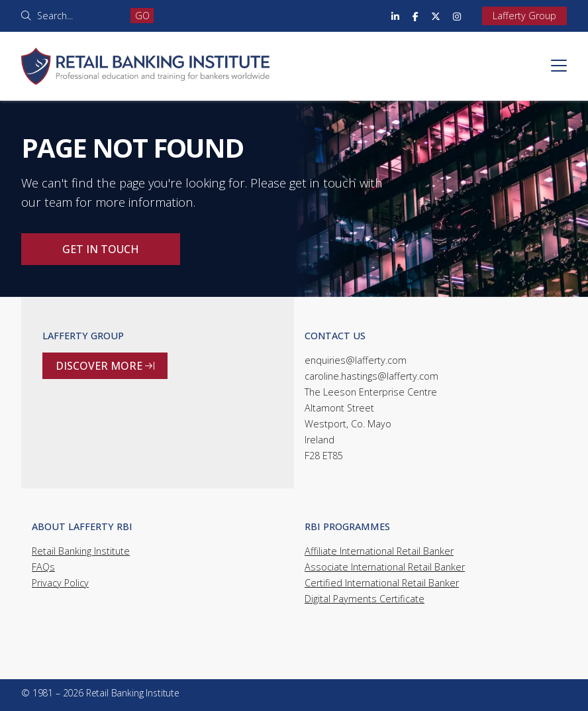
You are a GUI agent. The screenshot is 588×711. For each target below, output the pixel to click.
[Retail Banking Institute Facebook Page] (416, 16)
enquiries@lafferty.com (356, 360)
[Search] (79, 16)
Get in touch (101, 249)
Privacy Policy (60, 583)
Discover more (105, 366)
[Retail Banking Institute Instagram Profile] (457, 16)
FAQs (43, 567)
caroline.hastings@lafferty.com (371, 376)
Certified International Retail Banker (382, 583)
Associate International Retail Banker (385, 567)
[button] (559, 66)
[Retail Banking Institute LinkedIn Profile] (395, 16)
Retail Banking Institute (81, 551)
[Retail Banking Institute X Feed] (436, 16)
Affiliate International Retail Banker (379, 551)
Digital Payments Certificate (365, 599)
